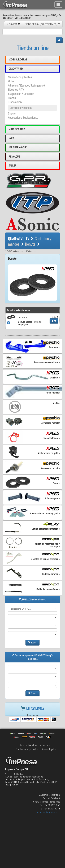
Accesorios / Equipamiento (23, 118)
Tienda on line (33, 48)
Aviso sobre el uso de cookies (35, 745)
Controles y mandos (21, 108)
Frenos (12, 98)
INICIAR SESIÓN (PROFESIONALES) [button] (42, 24)
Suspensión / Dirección (21, 94)
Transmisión (15, 102)
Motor (11, 81)
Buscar (32, 643)
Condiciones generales (27, 749)
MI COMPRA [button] (13, 24)
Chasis (12, 114)
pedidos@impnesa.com (48, 812)
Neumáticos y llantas (20, 77)
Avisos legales (49, 749)
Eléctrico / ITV (16, 90)
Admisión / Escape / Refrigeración (27, 86)
